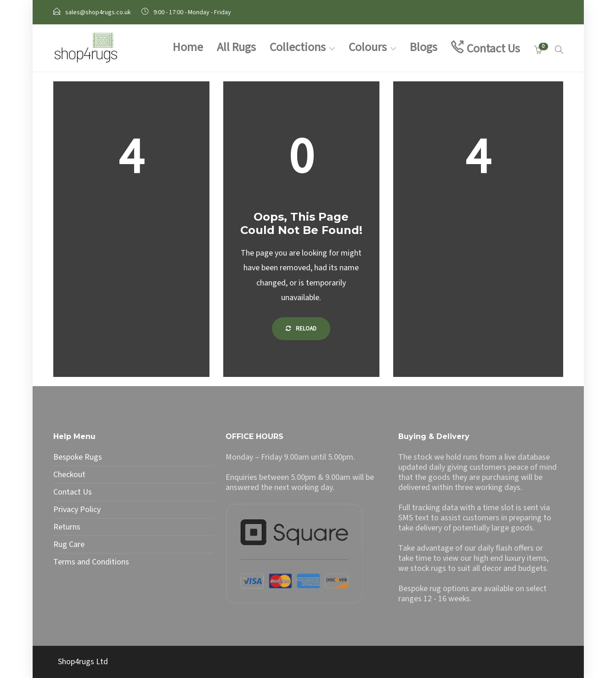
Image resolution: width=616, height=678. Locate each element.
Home (188, 47)
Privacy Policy (77, 510)
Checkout (69, 475)
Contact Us (493, 48)
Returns (67, 527)
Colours (368, 47)
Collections (298, 47)
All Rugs (236, 47)
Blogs (424, 47)
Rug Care (69, 545)
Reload (301, 329)
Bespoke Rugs (78, 457)
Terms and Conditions (91, 562)
